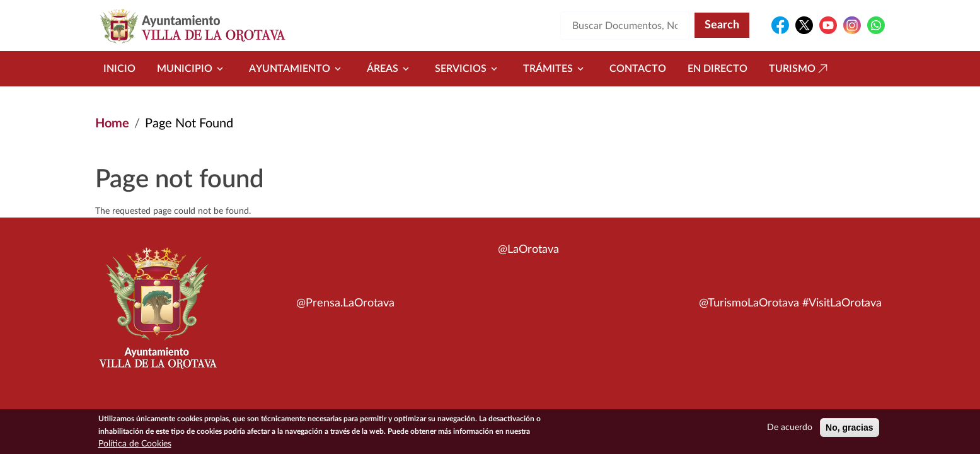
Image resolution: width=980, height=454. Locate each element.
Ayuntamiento (297, 69)
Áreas (390, 69)
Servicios (468, 69)
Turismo (800, 69)
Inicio (119, 69)
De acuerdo (790, 431)
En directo (718, 69)
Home (112, 124)
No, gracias (849, 431)
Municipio (192, 69)
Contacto (638, 69)
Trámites (556, 69)
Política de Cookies (135, 447)
